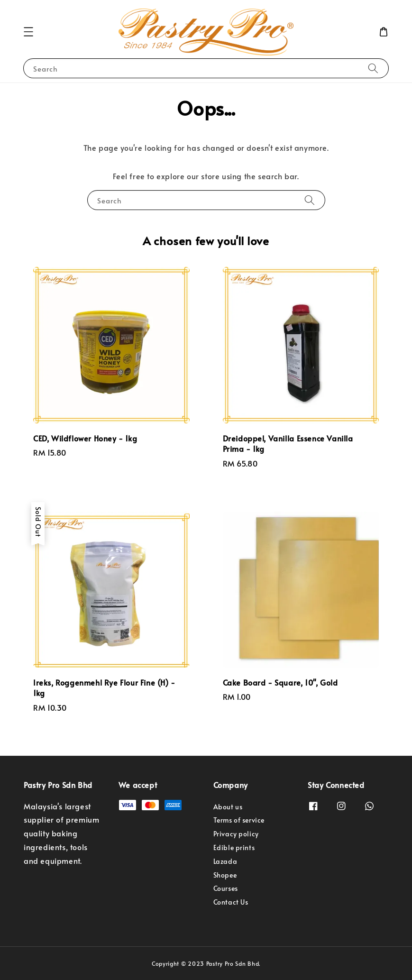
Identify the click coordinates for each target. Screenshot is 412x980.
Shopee (225, 875)
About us (228, 807)
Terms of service (239, 820)
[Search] (373, 68)
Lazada (225, 861)
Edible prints (234, 847)
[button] (28, 32)
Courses (226, 888)
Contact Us (231, 902)
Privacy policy (236, 834)
